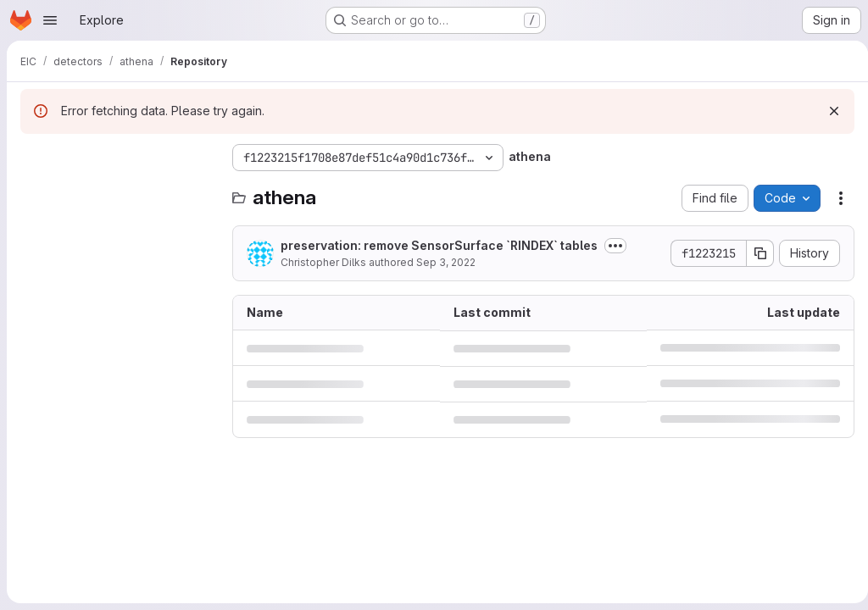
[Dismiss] (827, 111)
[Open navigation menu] (50, 20)
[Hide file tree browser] (34, 158)
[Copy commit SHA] (754, 253)
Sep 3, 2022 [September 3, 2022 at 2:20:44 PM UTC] (446, 262)
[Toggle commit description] (615, 246)
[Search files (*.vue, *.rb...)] (118, 191)
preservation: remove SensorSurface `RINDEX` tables (439, 245)
